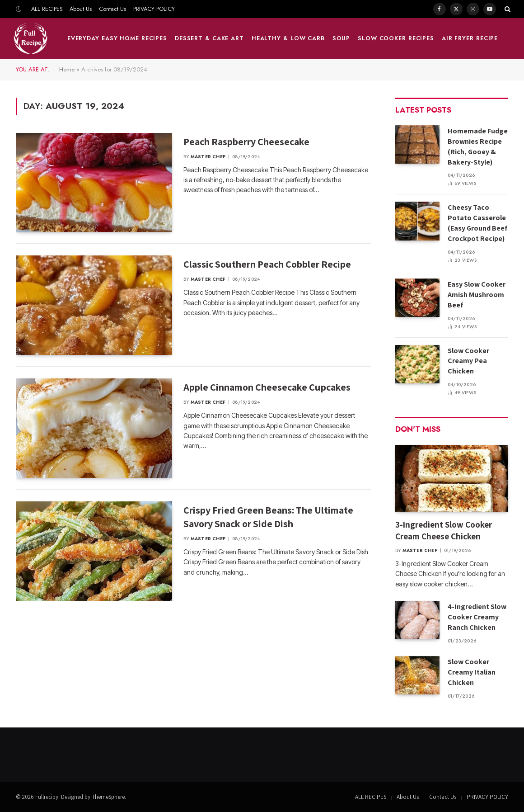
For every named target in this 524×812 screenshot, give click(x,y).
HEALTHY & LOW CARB (288, 38)
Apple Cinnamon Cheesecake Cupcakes (267, 387)
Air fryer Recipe (470, 38)
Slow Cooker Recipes (396, 38)
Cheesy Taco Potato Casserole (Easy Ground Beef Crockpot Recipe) (477, 223)
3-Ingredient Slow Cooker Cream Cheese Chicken (444, 530)
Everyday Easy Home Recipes (117, 38)
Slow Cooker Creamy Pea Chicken (468, 361)
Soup (342, 38)
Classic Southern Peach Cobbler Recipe (267, 264)
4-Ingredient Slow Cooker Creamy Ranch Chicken (477, 617)
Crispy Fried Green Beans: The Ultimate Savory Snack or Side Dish (268, 517)
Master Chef (208, 157)
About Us (81, 9)
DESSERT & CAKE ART (209, 38)
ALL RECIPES (47, 9)
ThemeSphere (108, 797)
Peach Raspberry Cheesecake (246, 142)
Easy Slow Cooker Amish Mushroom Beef (477, 295)
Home (67, 69)
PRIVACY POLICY (154, 9)
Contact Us (112, 9)
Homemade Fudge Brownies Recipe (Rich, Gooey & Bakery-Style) (478, 146)
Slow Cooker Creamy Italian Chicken (472, 672)
